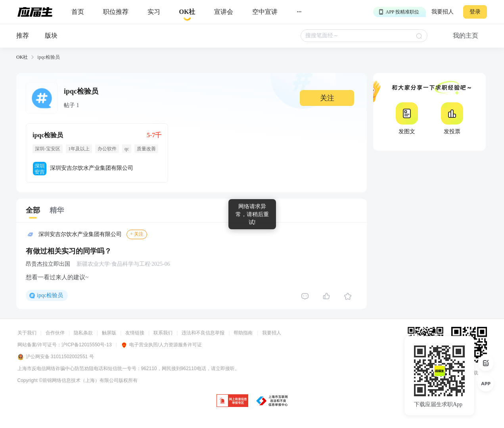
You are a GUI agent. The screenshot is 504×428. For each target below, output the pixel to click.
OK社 (22, 57)
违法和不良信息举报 (203, 333)
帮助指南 (243, 333)
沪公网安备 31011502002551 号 (56, 357)
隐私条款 (83, 333)
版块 (51, 36)
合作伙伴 (55, 333)
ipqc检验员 (50, 295)
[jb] (232, 401)
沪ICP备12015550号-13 (87, 345)
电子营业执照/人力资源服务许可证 (161, 345)
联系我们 (163, 333)
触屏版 (109, 333)
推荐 (23, 36)
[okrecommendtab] (187, 12)
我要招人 (443, 12)
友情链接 (135, 333)
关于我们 (27, 333)
